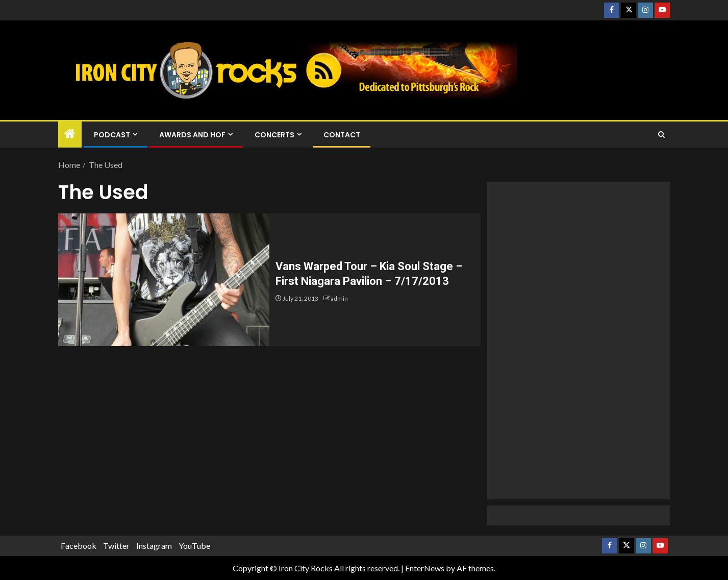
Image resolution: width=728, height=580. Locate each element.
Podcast (112, 135)
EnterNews (425, 568)
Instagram (154, 546)
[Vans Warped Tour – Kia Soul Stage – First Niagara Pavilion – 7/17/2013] (164, 280)
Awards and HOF (192, 135)
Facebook (79, 546)
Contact (342, 135)
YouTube (194, 546)
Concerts (274, 135)
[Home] (70, 134)
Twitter (116, 546)
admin (339, 298)
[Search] (661, 135)
